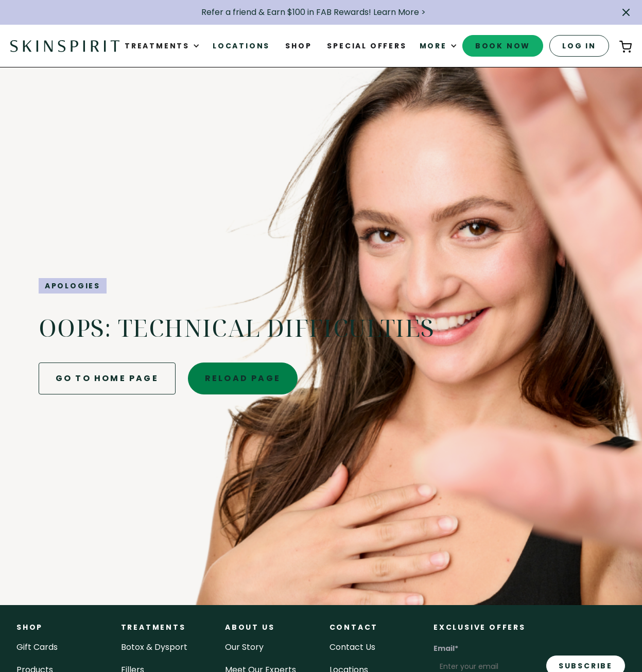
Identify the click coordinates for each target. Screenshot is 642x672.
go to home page (107, 378)
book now (503, 46)
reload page (243, 378)
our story (244, 647)
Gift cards (37, 647)
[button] (626, 12)
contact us (352, 647)
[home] (65, 46)
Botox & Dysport (154, 647)
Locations (241, 46)
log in (579, 46)
